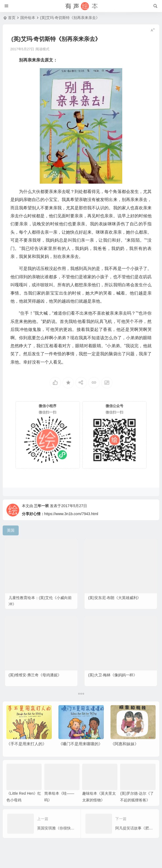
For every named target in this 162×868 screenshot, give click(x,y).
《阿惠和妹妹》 (125, 751)
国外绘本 (28, 18)
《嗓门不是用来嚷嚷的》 (80, 751)
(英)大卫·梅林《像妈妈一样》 (114, 670)
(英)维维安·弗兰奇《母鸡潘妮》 (36, 670)
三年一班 (41, 515)
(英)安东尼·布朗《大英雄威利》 (116, 592)
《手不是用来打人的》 (26, 751)
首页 (12, 18)
